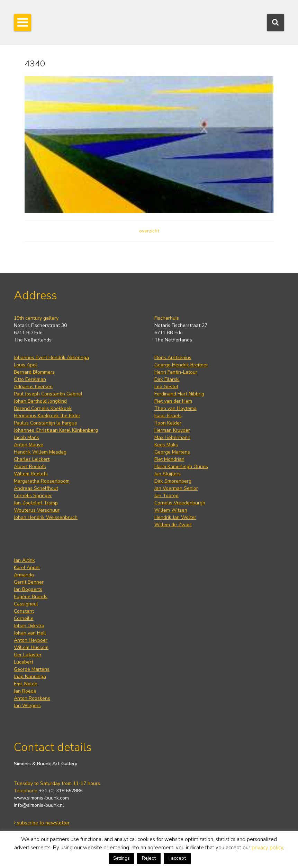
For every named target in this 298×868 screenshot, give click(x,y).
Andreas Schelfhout (36, 488)
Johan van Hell (30, 633)
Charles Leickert (32, 459)
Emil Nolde (26, 684)
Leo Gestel (166, 387)
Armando (24, 575)
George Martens (172, 452)
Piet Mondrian (169, 459)
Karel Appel (27, 568)
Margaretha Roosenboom (42, 481)
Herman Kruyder (172, 430)
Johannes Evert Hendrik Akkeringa (51, 358)
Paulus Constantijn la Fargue (46, 423)
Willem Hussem (31, 647)
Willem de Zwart (173, 525)
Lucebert (24, 662)
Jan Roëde (25, 691)
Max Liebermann (172, 437)
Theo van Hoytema (175, 408)
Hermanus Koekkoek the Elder (47, 416)
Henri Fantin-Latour (176, 372)
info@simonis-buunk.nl (39, 805)
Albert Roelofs (30, 467)
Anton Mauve (29, 445)
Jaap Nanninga (30, 677)
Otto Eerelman (30, 379)
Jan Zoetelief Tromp (36, 503)
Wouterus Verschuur (37, 510)
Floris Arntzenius (173, 358)
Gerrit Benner (29, 582)
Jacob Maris (26, 437)
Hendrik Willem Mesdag (40, 452)
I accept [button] (177, 858)
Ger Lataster (28, 655)
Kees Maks (166, 445)
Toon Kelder (168, 423)
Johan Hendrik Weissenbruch (46, 517)
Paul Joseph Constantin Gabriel (48, 394)
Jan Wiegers (27, 706)
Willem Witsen (171, 510)
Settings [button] (121, 858)
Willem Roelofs (31, 474)
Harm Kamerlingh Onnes (181, 467)
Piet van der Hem (173, 401)
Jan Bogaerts (28, 589)
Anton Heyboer (31, 640)
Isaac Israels (168, 416)
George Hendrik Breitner (181, 365)
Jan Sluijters (168, 474)
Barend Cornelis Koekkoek (43, 408)
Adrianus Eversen (33, 387)
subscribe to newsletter (42, 823)
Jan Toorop (166, 496)
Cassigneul (26, 604)
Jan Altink (24, 560)
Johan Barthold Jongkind (40, 401)
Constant (24, 611)
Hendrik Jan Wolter (175, 517)
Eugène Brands (31, 597)
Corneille (24, 618)
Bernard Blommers (34, 372)
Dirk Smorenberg (173, 481)
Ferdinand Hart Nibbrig (179, 394)
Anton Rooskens (32, 698)
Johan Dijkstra (29, 626)
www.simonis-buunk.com (41, 798)
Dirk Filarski (167, 379)
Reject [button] (149, 858)
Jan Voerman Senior (176, 488)
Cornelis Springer (33, 496)
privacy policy (267, 848)
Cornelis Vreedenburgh (180, 503)
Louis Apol (25, 365)
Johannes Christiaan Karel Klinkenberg (56, 430)
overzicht (149, 231)
